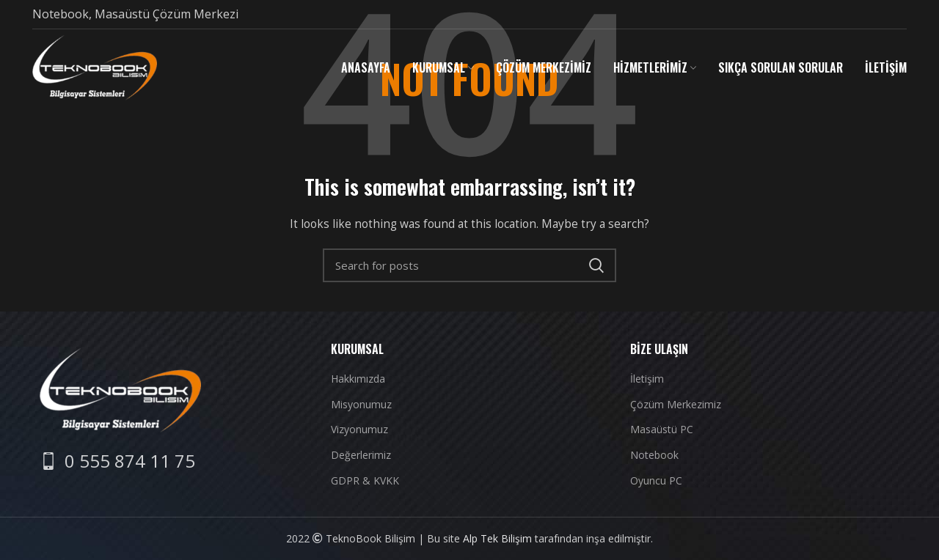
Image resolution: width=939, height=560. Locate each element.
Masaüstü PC (662, 429)
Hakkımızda (358, 379)
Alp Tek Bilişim (497, 538)
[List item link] (117, 461)
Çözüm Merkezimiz (676, 404)
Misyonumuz (361, 404)
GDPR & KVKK (365, 480)
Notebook (654, 455)
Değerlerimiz (361, 455)
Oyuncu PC (656, 480)
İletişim (647, 379)
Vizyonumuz (359, 429)
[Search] (469, 265)
